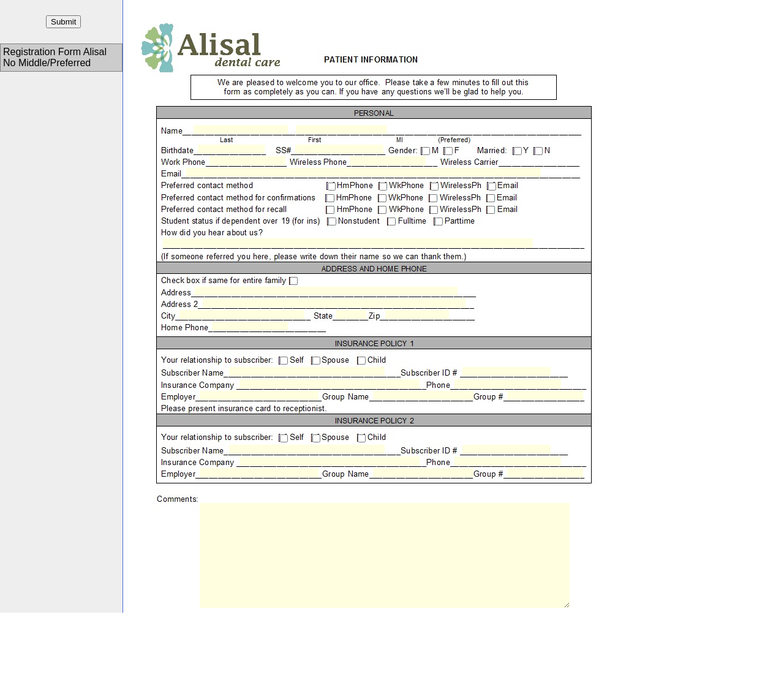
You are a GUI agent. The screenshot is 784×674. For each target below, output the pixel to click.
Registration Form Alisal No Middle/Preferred (55, 57)
